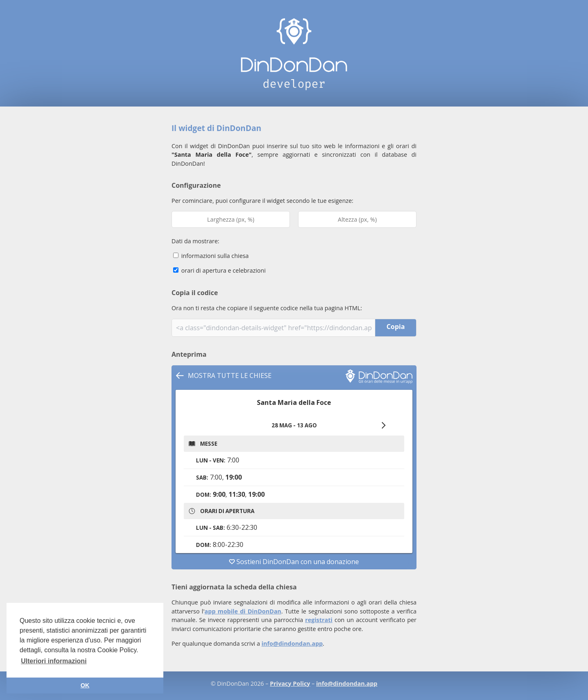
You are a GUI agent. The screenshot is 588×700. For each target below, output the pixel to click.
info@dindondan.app (292, 643)
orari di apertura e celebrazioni (219, 270)
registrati (319, 620)
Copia (396, 327)
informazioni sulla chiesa (211, 256)
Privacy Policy (290, 683)
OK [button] (85, 685)
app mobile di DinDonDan (243, 611)
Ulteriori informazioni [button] (54, 661)
